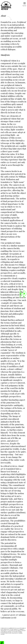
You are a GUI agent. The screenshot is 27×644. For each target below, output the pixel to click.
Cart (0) (23, 6)
